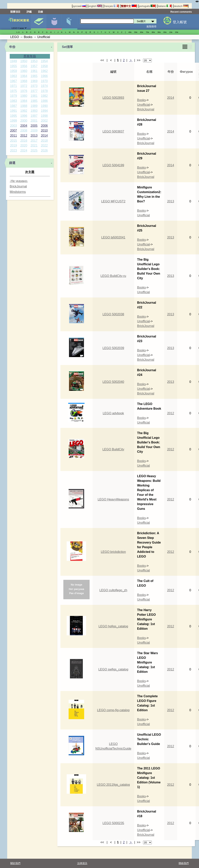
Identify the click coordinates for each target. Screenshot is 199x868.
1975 (14, 91)
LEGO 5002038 (113, 314)
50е (136, 32)
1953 (34, 61)
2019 (14, 145)
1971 (14, 86)
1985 (34, 101)
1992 (24, 111)
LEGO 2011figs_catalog (113, 785)
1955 (14, 66)
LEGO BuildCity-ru (113, 276)
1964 (24, 76)
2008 (24, 131)
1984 (24, 101)
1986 (44, 101)
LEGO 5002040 (113, 382)
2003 (14, 126)
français (111, 6)
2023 (14, 150)
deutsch (181, 6)
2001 (34, 121)
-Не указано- (19, 181)
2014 (44, 136)
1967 (14, 81)
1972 (24, 86)
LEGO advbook (113, 413)
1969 (34, 81)
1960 (24, 71)
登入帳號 (180, 22)
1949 (14, 61)
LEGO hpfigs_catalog (113, 626)
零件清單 (69, 22)
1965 (34, 76)
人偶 (54, 22)
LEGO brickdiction (113, 552)
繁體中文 (129, 6)
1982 (44, 96)
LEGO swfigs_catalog (113, 669)
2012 (24, 136)
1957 (34, 66)
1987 (14, 106)
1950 (24, 61)
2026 (44, 150)
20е (177, 32)
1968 (24, 81)
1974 (44, 86)
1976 (24, 91)
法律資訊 (82, 863)
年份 (12, 47)
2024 (24, 150)
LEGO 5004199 (113, 165)
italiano (165, 6)
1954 (44, 61)
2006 (44, 126)
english (95, 6)
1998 (44, 116)
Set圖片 (39, 22)
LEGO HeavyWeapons (113, 499)
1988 (24, 106)
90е (159, 32)
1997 (34, 116)
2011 (14, 136)
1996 (24, 116)
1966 (44, 76)
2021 (34, 145)
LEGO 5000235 (113, 823)
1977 (34, 91)
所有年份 (30, 56)
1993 (34, 111)
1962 (44, 71)
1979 (14, 96)
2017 (34, 141)
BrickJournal (18, 186)
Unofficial (144, 105)
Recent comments (181, 12)
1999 (14, 121)
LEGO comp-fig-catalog (113, 710)
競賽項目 (15, 12)
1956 (24, 66)
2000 (24, 121)
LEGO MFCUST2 (113, 201)
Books (141, 100)
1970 (44, 81)
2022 (44, 145)
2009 (34, 131)
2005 (34, 126)
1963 (14, 76)
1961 (34, 71)
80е (153, 32)
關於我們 (15, 863)
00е (165, 32)
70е (148, 32)
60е (142, 32)
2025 (34, 150)
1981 (34, 96)
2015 (14, 141)
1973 (34, 86)
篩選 (12, 163)
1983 (14, 101)
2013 (34, 136)
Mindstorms (18, 192)
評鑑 (29, 12)
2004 (24, 126)
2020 (24, 145)
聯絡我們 (184, 863)
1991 (14, 111)
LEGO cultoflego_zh (113, 590)
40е (130, 32)
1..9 (18, 32)
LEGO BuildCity (113, 449)
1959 (14, 71)
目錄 (40, 12)
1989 (34, 106)
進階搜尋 (151, 26)
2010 (44, 131)
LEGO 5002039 (113, 348)
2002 (44, 121)
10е (171, 32)
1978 (44, 91)
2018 (44, 141)
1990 (44, 106)
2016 (24, 141)
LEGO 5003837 (113, 131)
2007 (14, 131)
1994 (44, 111)
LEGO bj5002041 (113, 237)
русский (79, 6)
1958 (44, 66)
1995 (14, 116)
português (147, 6)
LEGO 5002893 (113, 98)
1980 (24, 96)
